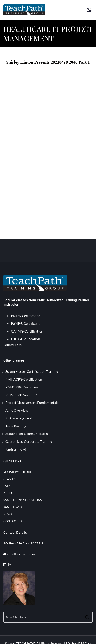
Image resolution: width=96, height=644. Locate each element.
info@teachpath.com (21, 554)
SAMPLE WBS (13, 507)
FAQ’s (7, 486)
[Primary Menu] (89, 10)
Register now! (13, 345)
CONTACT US (13, 521)
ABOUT (9, 493)
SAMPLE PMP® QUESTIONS (23, 500)
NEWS (8, 514)
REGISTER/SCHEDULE (18, 472)
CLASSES (9, 479)
